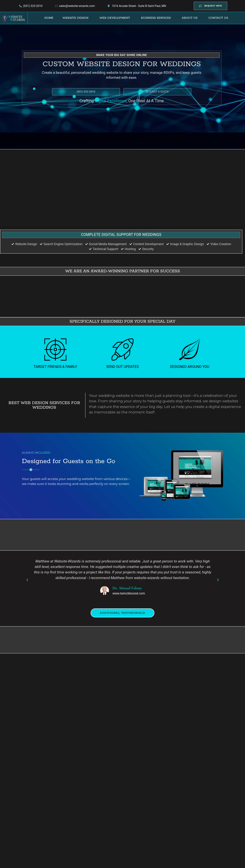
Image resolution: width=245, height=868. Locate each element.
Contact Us (218, 18)
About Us (190, 18)
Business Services (156, 18)
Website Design (76, 18)
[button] (76, 18)
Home (49, 18)
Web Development (115, 18)
